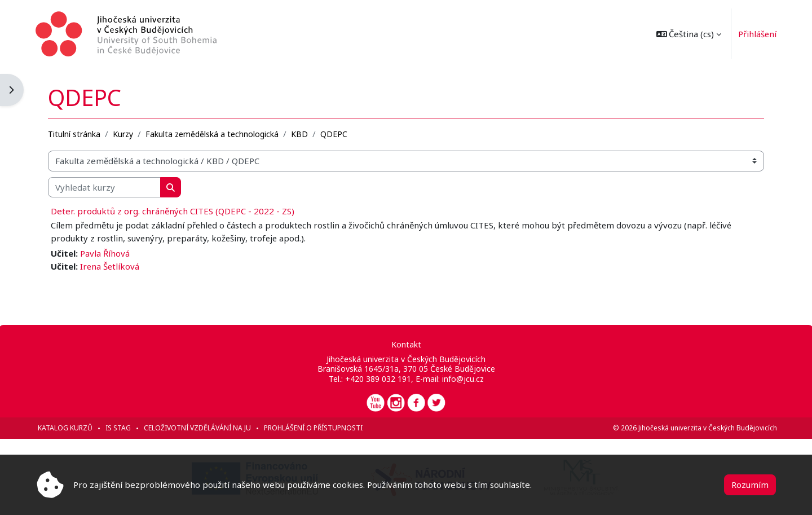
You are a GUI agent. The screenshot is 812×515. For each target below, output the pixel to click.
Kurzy (124, 133)
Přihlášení (756, 34)
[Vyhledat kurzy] (105, 187)
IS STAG (119, 428)
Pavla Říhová (106, 253)
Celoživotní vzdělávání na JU (198, 428)
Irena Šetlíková (111, 266)
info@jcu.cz (462, 379)
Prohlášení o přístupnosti (314, 428)
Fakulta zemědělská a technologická (213, 133)
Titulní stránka (75, 133)
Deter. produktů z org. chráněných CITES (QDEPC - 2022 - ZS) (174, 211)
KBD (301, 133)
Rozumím (750, 485)
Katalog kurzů (66, 428)
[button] (687, 34)
